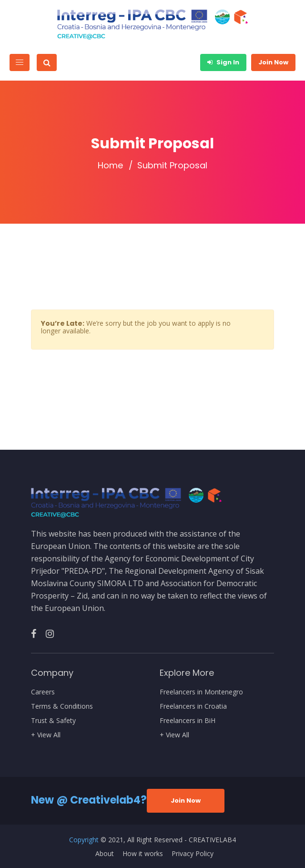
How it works (143, 854)
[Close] (265, 318)
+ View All (46, 735)
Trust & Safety (53, 721)
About (105, 854)
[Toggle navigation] (20, 62)
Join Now (273, 62)
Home (110, 165)
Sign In (223, 62)
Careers (43, 692)
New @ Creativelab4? (89, 800)
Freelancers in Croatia (193, 706)
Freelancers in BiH (188, 721)
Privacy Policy (193, 854)
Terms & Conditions (62, 706)
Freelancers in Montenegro (201, 692)
